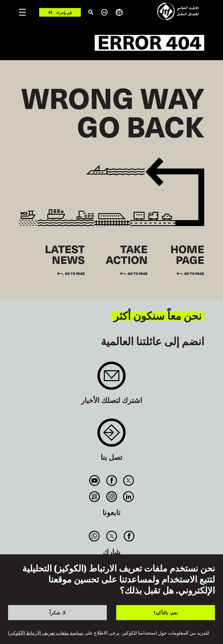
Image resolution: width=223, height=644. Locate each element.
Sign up (111, 378)
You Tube (95, 481)
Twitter (128, 481)
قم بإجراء (64, 12)
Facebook (111, 481)
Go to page (194, 273)
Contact (111, 435)
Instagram (111, 497)
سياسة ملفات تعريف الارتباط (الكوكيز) (46, 633)
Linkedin (128, 497)
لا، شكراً (57, 612)
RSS (95, 497)
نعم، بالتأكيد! (166, 612)
